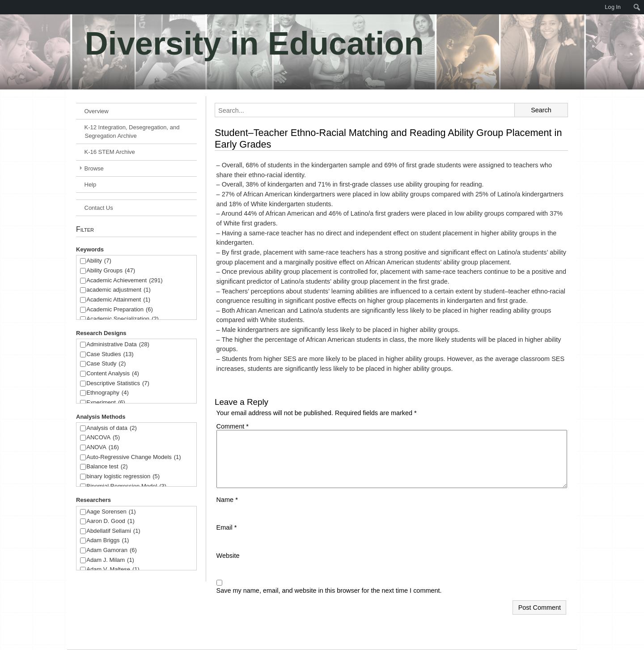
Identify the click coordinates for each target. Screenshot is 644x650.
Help (91, 185)
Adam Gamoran (112, 550)
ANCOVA (103, 438)
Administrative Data (118, 345)
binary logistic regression (123, 477)
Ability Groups (111, 271)
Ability (99, 261)
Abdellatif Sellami (113, 531)
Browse (94, 168)
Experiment (106, 403)
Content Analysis (113, 374)
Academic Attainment (118, 300)
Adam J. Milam (110, 560)
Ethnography (108, 393)
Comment (233, 426)
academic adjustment (119, 290)
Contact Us (99, 208)
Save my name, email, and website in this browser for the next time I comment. (329, 591)
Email (227, 527)
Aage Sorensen (111, 512)
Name (227, 500)
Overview (97, 111)
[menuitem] (4, 7)
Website (228, 556)
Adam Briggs (108, 541)
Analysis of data (112, 428)
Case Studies (110, 355)
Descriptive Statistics (118, 384)
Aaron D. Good (110, 521)
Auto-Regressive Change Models (133, 457)
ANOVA (103, 448)
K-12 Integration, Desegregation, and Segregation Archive (132, 132)
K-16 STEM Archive (110, 152)
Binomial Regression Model (126, 486)
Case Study (106, 364)
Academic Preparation (120, 310)
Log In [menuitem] (613, 7)
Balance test (107, 467)
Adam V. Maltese (113, 570)
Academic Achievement (124, 281)
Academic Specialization (123, 319)
